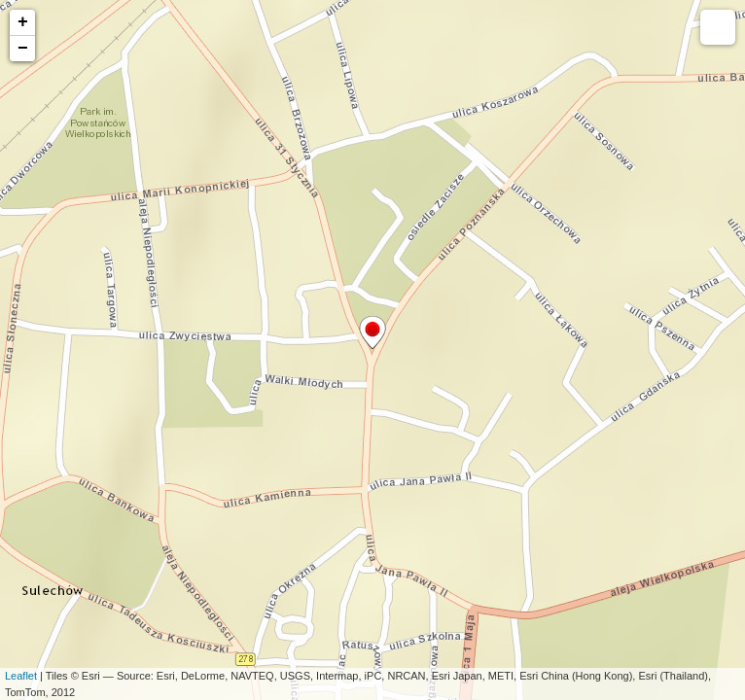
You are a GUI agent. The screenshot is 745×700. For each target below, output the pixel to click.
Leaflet (21, 676)
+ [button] (23, 22)
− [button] (23, 49)
